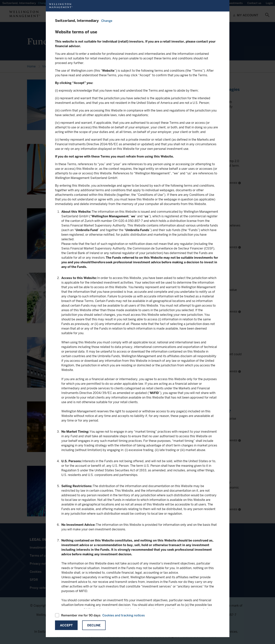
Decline (94, 625)
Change (107, 21)
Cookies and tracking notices (124, 615)
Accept (66, 625)
